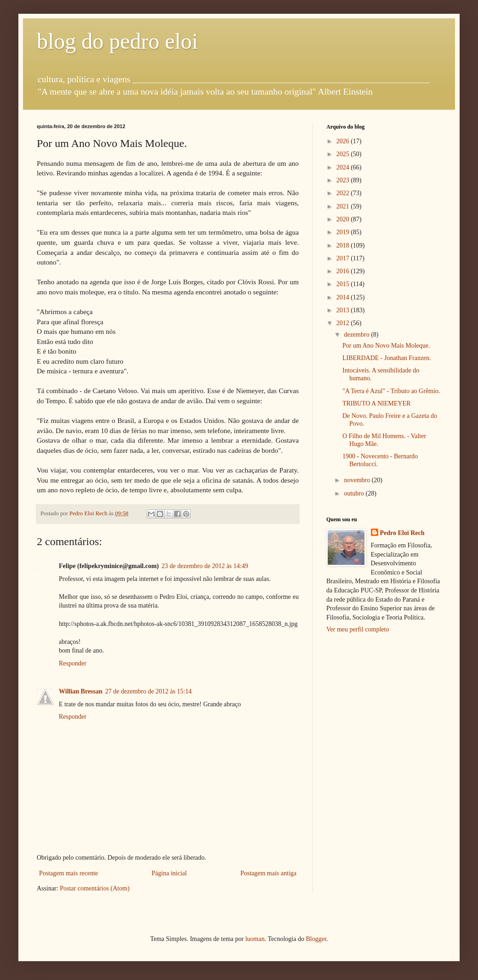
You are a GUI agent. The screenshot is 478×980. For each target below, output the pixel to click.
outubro (355, 493)
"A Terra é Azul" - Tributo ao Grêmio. (391, 391)
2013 (344, 310)
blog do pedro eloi (117, 41)
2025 (344, 154)
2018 (344, 245)
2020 (344, 219)
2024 (344, 167)
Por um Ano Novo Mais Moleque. (386, 346)
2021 (344, 206)
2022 (344, 193)
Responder (73, 663)
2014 (344, 297)
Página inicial (169, 873)
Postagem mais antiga (268, 873)
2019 (344, 232)
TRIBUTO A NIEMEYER (376, 403)
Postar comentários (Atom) (95, 888)
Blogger (316, 939)
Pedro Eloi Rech (402, 533)
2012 (344, 323)
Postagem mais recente (68, 873)
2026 (344, 141)
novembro (358, 480)
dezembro (357, 335)
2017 (344, 258)
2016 (344, 271)
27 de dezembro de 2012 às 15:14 (148, 691)
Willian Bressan (81, 691)
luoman (255, 939)
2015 (344, 284)
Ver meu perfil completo (358, 629)
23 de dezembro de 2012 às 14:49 (205, 566)
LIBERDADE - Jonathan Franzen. (387, 358)
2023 (344, 180)
